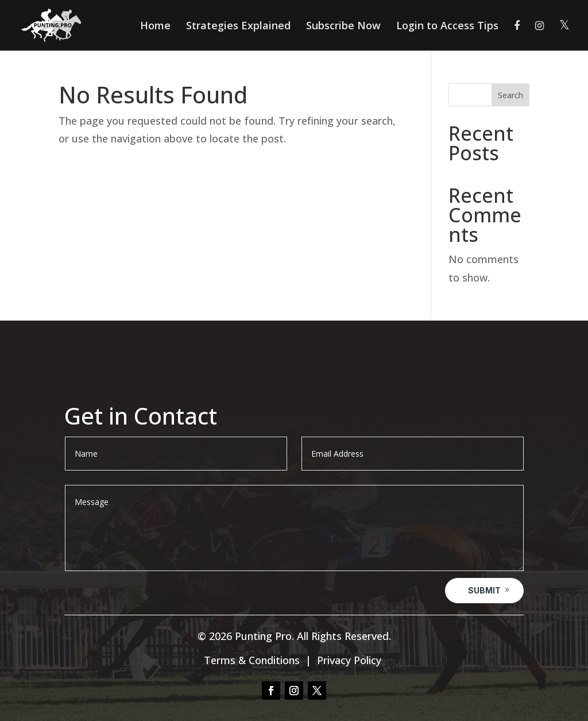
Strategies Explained (238, 27)
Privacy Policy (349, 660)
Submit (484, 590)
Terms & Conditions (252, 660)
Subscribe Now (343, 27)
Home (155, 27)
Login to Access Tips (447, 27)
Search (510, 95)
